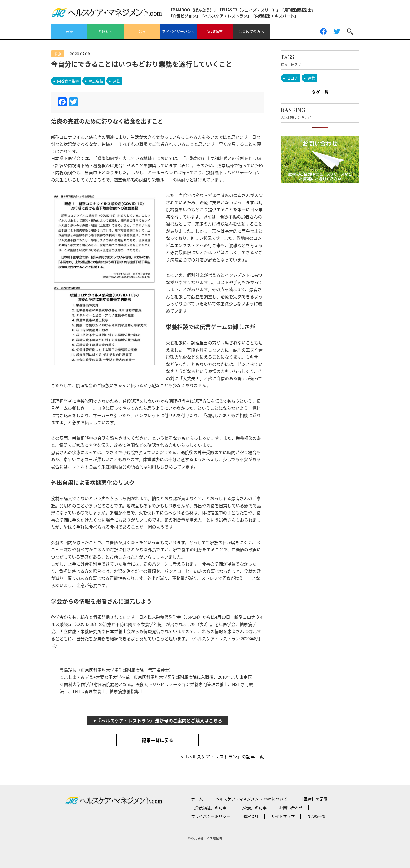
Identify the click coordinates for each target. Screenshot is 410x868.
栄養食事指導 (68, 81)
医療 (69, 31)
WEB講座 (215, 31)
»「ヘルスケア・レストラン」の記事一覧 (223, 757)
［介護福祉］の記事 (209, 808)
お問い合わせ (291, 808)
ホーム (197, 799)
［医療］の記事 (314, 799)
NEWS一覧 (317, 816)
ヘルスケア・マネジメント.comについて (251, 799)
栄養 (142, 31)
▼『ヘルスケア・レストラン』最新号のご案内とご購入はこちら (157, 720)
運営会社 (251, 816)
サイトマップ (283, 816)
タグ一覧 (320, 92)
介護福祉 (106, 31)
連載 (116, 81)
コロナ (292, 78)
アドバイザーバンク (179, 31)
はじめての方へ (251, 31)
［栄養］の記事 (253, 808)
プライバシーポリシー (211, 816)
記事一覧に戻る (157, 740)
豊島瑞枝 (96, 81)
